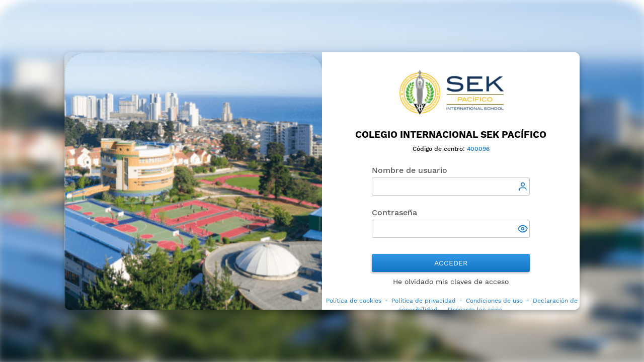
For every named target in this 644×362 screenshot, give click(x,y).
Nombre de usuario (410, 170)
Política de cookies (354, 301)
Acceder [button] (451, 263)
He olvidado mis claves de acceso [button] (451, 282)
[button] (524, 230)
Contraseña (394, 212)
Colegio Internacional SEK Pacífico (451, 134)
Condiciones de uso (494, 301)
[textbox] (451, 187)
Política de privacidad (424, 301)
